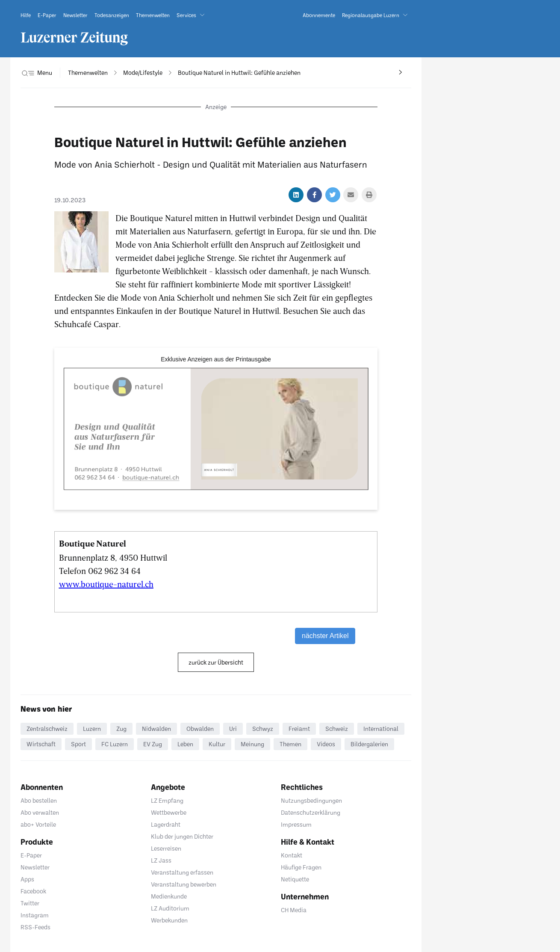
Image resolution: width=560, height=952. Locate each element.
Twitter (30, 903)
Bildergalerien (369, 744)
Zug (121, 729)
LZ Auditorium (170, 908)
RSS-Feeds (35, 927)
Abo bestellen (39, 800)
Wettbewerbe (169, 812)
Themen (290, 744)
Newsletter (35, 867)
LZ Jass (161, 860)
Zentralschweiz (47, 729)
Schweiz (337, 729)
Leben (185, 744)
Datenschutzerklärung (311, 812)
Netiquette (295, 879)
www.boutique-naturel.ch (106, 584)
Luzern (92, 729)
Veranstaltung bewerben (184, 884)
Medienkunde (169, 896)
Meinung (252, 744)
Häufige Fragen (301, 867)
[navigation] (88, 73)
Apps (27, 879)
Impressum (296, 824)
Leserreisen (166, 848)
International (381, 729)
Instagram (35, 915)
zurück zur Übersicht (216, 662)
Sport (78, 744)
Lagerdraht (166, 824)
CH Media (294, 910)
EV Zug (153, 744)
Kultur (217, 744)
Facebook (33, 891)
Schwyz (263, 729)
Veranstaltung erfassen (182, 872)
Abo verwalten (40, 812)
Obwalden (200, 729)
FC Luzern (115, 744)
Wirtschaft (41, 744)
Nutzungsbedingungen (311, 800)
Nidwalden (156, 729)
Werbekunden (169, 920)
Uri (233, 729)
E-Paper (31, 855)
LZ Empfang (167, 800)
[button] (192, 15)
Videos (326, 744)
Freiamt (299, 729)
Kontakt (292, 855)
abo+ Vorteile (38, 824)
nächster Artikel (325, 636)
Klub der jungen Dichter (182, 836)
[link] (26, 15)
